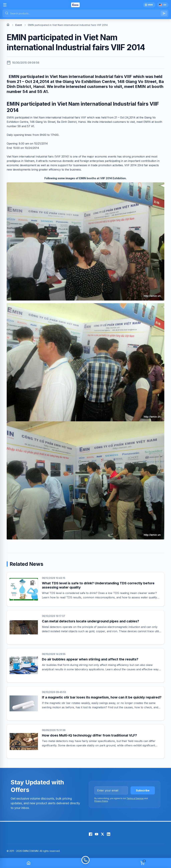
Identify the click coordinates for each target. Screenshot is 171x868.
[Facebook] (91, 834)
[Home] (8, 25)
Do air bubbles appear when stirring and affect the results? (90, 659)
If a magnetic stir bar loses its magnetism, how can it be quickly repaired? (102, 697)
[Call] (85, 863)
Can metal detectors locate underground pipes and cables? (91, 621)
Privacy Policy (101, 801)
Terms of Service (135, 798)
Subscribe (143, 790)
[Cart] (142, 863)
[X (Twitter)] (103, 834)
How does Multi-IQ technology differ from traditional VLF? (89, 735)
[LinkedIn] (109, 834)
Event (19, 25)
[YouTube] (97, 834)
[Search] (164, 13)
